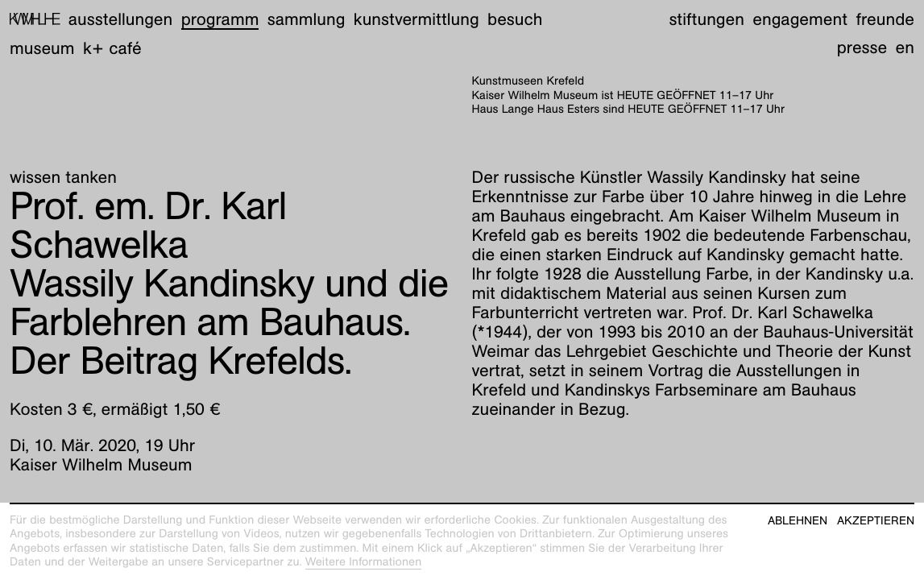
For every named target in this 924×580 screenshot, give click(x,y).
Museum (42, 48)
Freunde (885, 19)
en (905, 47)
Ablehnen (798, 521)
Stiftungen (706, 19)
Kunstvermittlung (416, 19)
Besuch (515, 19)
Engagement (800, 19)
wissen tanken (63, 177)
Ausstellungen (120, 19)
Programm (220, 19)
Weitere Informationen (364, 562)
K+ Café (112, 48)
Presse (862, 47)
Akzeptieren (876, 521)
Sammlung (307, 19)
